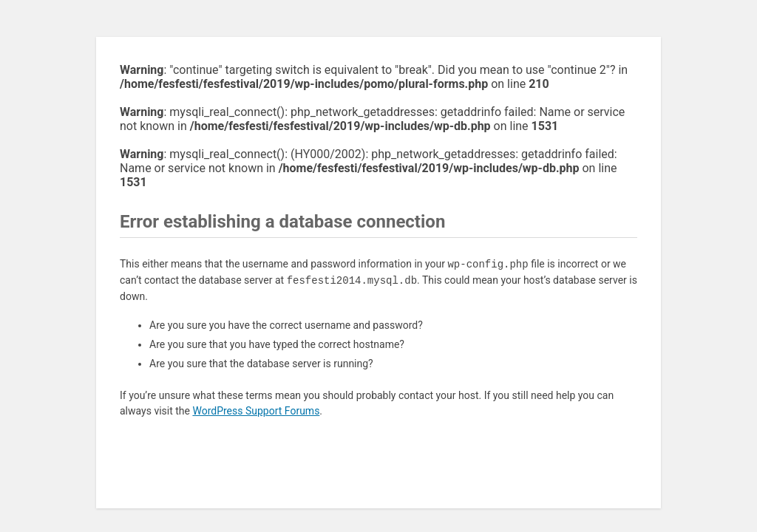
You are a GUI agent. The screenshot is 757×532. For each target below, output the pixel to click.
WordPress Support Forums (256, 411)
